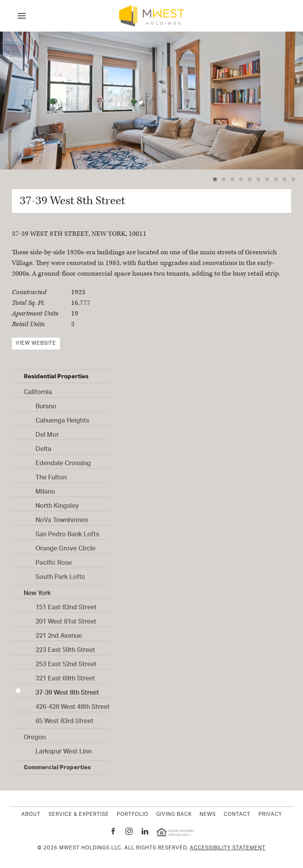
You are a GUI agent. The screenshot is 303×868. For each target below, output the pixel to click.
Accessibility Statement (228, 848)
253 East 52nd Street (66, 662)
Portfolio (133, 815)
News (208, 815)
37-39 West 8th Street (67, 690)
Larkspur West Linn (64, 749)
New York (37, 591)
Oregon (35, 735)
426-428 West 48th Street (73, 705)
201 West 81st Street (66, 619)
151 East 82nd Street (66, 605)
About (31, 815)
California (38, 390)
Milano (45, 489)
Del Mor (47, 432)
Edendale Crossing (63, 461)
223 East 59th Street (65, 648)
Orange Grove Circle (65, 546)
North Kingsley (57, 504)
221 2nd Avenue (59, 633)
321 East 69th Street (65, 676)
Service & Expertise (79, 815)
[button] (22, 16)
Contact (237, 815)
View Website (36, 343)
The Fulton (51, 475)
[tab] (215, 179)
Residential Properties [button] (56, 376)
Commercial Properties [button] (57, 767)
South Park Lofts (60, 575)
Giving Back (174, 815)
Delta (43, 447)
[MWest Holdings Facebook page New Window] (113, 831)
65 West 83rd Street (65, 719)
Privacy (270, 815)
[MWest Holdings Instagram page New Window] (129, 831)
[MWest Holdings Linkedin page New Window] (145, 831)
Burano (46, 404)
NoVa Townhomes (62, 518)
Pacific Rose (54, 560)
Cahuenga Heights (62, 418)
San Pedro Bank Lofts (67, 532)
